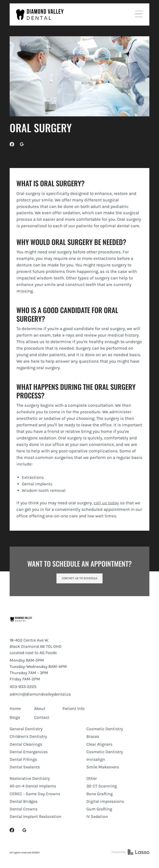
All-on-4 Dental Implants (33, 786)
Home (15, 708)
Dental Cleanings (26, 744)
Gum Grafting (99, 809)
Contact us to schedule (80, 578)
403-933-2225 (23, 687)
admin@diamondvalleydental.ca (40, 694)
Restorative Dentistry (30, 778)
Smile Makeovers (103, 767)
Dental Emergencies (29, 752)
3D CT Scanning (102, 786)
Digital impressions (105, 801)
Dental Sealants (25, 767)
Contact (42, 717)
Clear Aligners (99, 744)
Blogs (15, 717)
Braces (93, 736)
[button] (139, 14)
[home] (40, 14)
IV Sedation (97, 816)
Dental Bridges (24, 801)
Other (92, 778)
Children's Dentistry (28, 736)
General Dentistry (26, 729)
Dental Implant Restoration (36, 816)
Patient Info (74, 708)
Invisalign (96, 759)
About (40, 708)
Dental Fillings (23, 759)
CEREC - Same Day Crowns (35, 794)
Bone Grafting (100, 794)
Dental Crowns (24, 809)
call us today (106, 503)
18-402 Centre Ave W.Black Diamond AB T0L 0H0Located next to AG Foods (36, 646)
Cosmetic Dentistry (105, 729)
